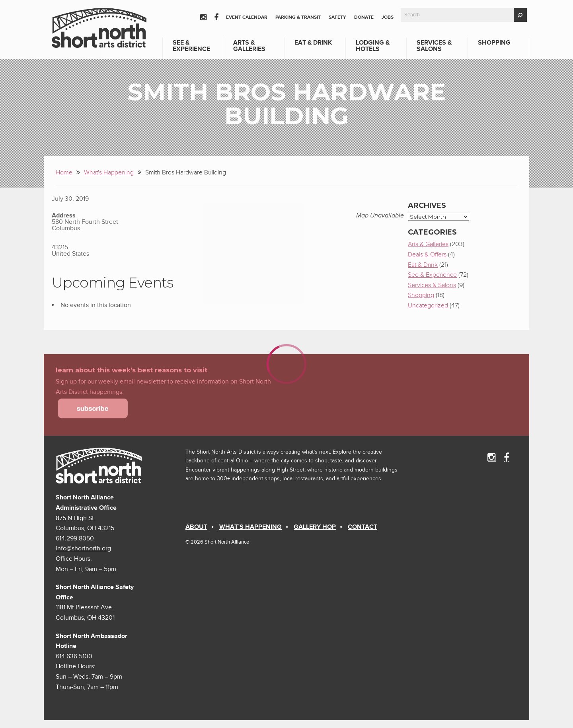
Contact (363, 527)
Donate (364, 17)
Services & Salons (434, 46)
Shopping (494, 43)
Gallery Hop (315, 527)
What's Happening (109, 172)
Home (64, 172)
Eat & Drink (313, 43)
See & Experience (191, 46)
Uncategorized (428, 305)
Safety (337, 17)
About (196, 527)
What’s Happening (250, 527)
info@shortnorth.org (83, 548)
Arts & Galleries (249, 46)
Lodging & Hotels (373, 46)
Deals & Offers (427, 254)
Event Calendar (247, 17)
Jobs (388, 17)
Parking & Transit (298, 17)
